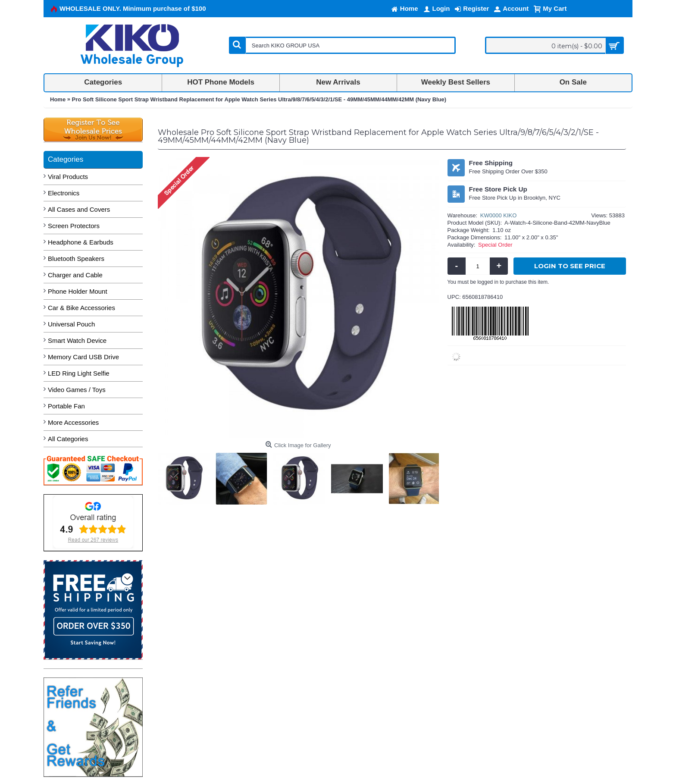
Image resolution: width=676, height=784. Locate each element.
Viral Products (68, 177)
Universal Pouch (71, 324)
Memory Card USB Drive (83, 357)
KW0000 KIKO (499, 215)
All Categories (68, 439)
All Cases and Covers (79, 209)
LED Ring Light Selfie (79, 373)
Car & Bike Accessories (81, 308)
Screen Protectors (74, 226)
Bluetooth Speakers (76, 259)
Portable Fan (66, 406)
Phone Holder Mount (78, 291)
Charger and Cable (75, 275)
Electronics (64, 193)
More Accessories (73, 422)
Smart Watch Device (77, 340)
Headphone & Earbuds (81, 242)
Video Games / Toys (77, 390)
